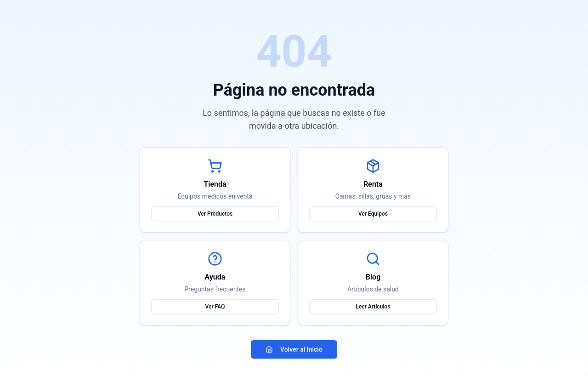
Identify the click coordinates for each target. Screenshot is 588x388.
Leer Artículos (373, 307)
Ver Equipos (373, 214)
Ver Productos (215, 214)
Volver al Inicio (294, 349)
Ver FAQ (215, 307)
